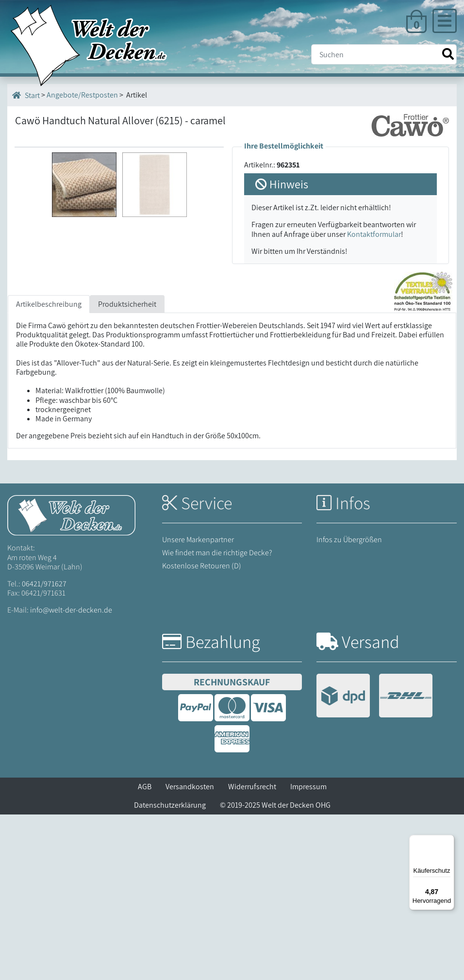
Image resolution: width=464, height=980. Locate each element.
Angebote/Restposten (82, 95)
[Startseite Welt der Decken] (71, 680)
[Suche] (384, 54)
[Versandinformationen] (374, 862)
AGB (145, 952)
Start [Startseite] (26, 95)
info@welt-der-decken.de (71, 776)
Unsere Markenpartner (198, 705)
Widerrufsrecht (252, 952)
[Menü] (448, 841)
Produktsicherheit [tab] (127, 470)
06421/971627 (44, 749)
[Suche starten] (448, 54)
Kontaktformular (374, 234)
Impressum (308, 952)
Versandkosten (190, 952)
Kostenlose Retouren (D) (202, 731)
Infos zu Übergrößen (349, 705)
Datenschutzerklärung (170, 971)
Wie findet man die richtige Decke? (217, 718)
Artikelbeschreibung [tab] (49, 470)
